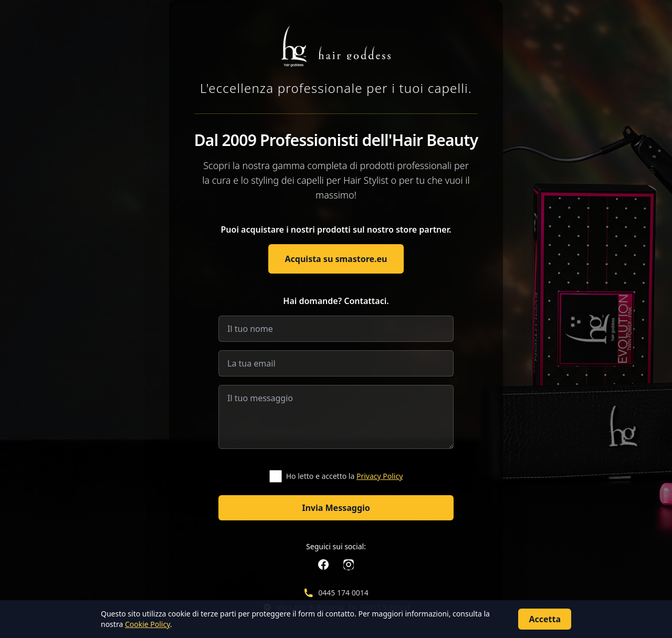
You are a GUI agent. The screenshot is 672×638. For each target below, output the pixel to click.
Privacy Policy (380, 476)
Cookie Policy (148, 624)
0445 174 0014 (343, 593)
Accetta (545, 619)
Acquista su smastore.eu (336, 259)
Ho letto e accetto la (345, 476)
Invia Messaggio (336, 508)
